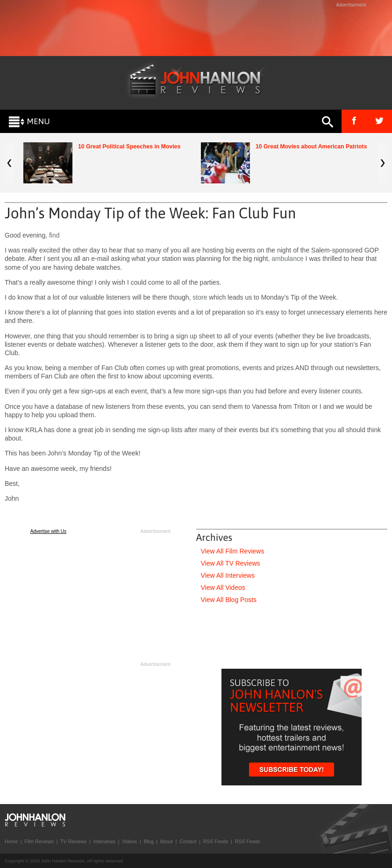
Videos (129, 841)
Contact (188, 841)
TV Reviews (73, 841)
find (54, 235)
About (166, 841)
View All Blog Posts (229, 600)
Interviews (104, 841)
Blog (148, 841)
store (200, 297)
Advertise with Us (48, 531)
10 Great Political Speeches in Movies (129, 147)
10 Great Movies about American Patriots (311, 147)
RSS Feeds (216, 841)
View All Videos (223, 588)
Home (11, 841)
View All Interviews (228, 575)
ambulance (288, 259)
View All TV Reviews (231, 563)
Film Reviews (39, 841)
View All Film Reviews (233, 551)
